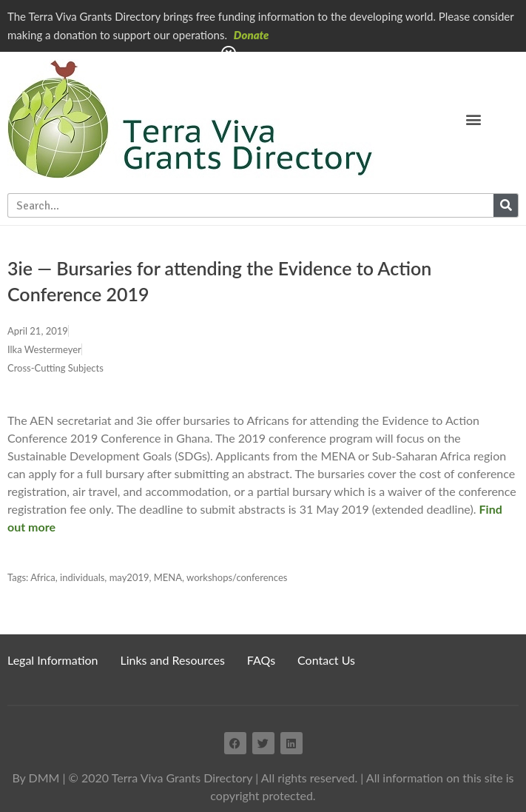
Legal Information (53, 660)
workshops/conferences (237, 577)
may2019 (129, 577)
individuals (82, 577)
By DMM (36, 778)
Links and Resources (173, 660)
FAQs (261, 660)
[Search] (506, 205)
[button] (473, 119)
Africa (43, 577)
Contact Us (326, 660)
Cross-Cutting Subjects (55, 368)
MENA (168, 577)
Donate (252, 35)
